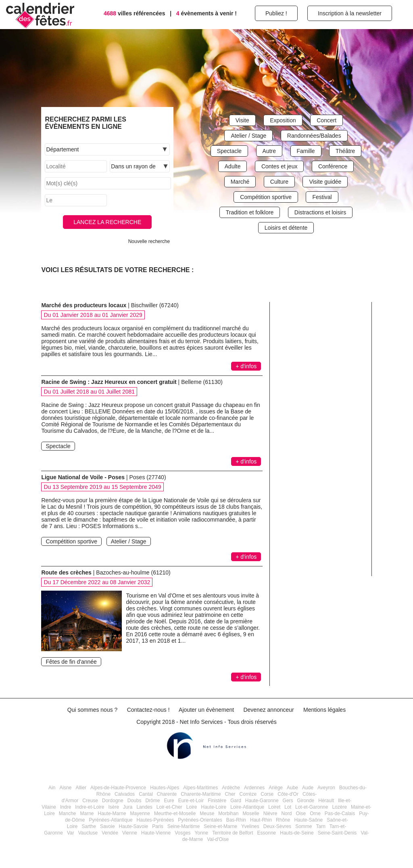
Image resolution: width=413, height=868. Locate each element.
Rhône (283, 820)
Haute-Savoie (134, 826)
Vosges (183, 833)
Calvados (125, 794)
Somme (303, 826)
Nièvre (270, 813)
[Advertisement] (323, 448)
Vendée (110, 833)
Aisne (65, 788)
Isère (114, 807)
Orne (315, 813)
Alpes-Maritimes (200, 788)
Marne (87, 813)
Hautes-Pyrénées (155, 820)
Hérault (326, 801)
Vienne (130, 833)
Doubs (135, 801)
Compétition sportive (266, 197)
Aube (292, 788)
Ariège (276, 788)
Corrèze (248, 794)
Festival (322, 197)
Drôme (152, 801)
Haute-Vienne (156, 833)
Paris (157, 826)
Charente (167, 794)
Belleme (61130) (202, 382)
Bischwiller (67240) (155, 305)
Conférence (333, 166)
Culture (279, 182)
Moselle (251, 813)
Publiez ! (276, 13)
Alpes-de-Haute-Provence (118, 788)
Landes (144, 807)
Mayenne (140, 813)
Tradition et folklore (250, 212)
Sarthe (89, 826)
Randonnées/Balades (314, 136)
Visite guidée (325, 182)
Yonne (202, 833)
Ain (52, 788)
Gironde (306, 801)
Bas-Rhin (236, 820)
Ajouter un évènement (206, 710)
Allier (81, 788)
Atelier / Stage (248, 136)
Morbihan (228, 813)
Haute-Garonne (262, 801)
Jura (128, 807)
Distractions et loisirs (320, 212)
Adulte (233, 166)
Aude (308, 788)
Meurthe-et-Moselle (175, 813)
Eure (169, 801)
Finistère (217, 801)
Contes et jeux (280, 166)
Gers (288, 801)
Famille (306, 151)
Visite (242, 120)
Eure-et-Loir (191, 801)
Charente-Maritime (201, 794)
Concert (326, 120)
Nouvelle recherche (149, 241)
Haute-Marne (112, 813)
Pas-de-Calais (340, 813)
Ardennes (254, 788)
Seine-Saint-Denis (337, 833)
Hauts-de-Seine (297, 833)
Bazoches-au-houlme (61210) (133, 572)
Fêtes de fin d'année (71, 662)
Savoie (107, 826)
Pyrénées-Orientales (200, 820)
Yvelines (250, 826)
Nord (286, 813)
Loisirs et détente (286, 228)
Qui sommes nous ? (93, 710)
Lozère (339, 807)
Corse (267, 794)
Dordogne (113, 801)
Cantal (146, 794)
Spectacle (229, 151)
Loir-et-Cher (169, 807)
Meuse (207, 813)
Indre (66, 807)
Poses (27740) (148, 477)
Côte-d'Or (288, 794)
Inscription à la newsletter (350, 13)
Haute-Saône (308, 820)
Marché (240, 182)
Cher (230, 794)
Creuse (90, 801)
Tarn (320, 826)
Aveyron (326, 788)
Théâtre (345, 151)
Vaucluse (88, 833)
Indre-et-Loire (90, 807)
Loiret (274, 807)
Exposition (283, 120)
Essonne (267, 833)
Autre (269, 151)
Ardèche (231, 788)
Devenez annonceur (268, 710)
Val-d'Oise (218, 839)
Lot (288, 807)
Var (71, 833)
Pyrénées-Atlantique (111, 820)
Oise (301, 813)
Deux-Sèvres (277, 826)
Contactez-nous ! (148, 710)
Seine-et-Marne (220, 826)
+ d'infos (246, 366)
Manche (68, 813)
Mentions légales (324, 710)
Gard (236, 801)
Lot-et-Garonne (312, 807)
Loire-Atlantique (247, 807)
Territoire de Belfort (233, 833)
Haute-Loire (214, 807)
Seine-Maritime (184, 826)
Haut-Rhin (261, 820)
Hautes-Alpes (165, 788)
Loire (192, 807)
